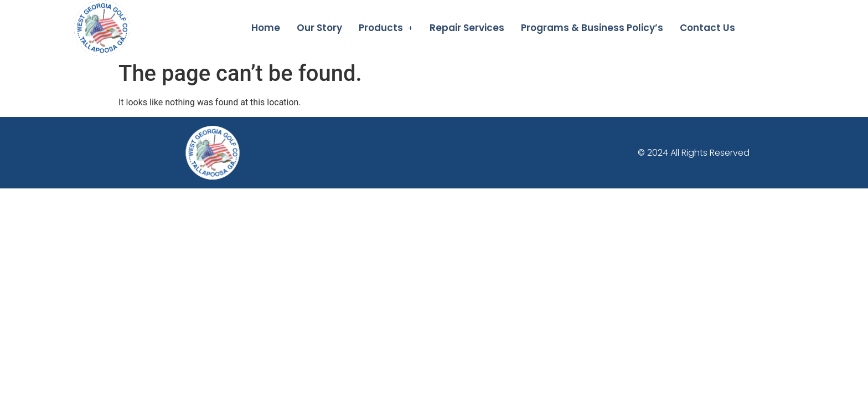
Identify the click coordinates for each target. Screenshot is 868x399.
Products (386, 28)
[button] (386, 28)
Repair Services (467, 28)
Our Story (319, 28)
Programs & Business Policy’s (592, 28)
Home (266, 28)
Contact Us (707, 28)
